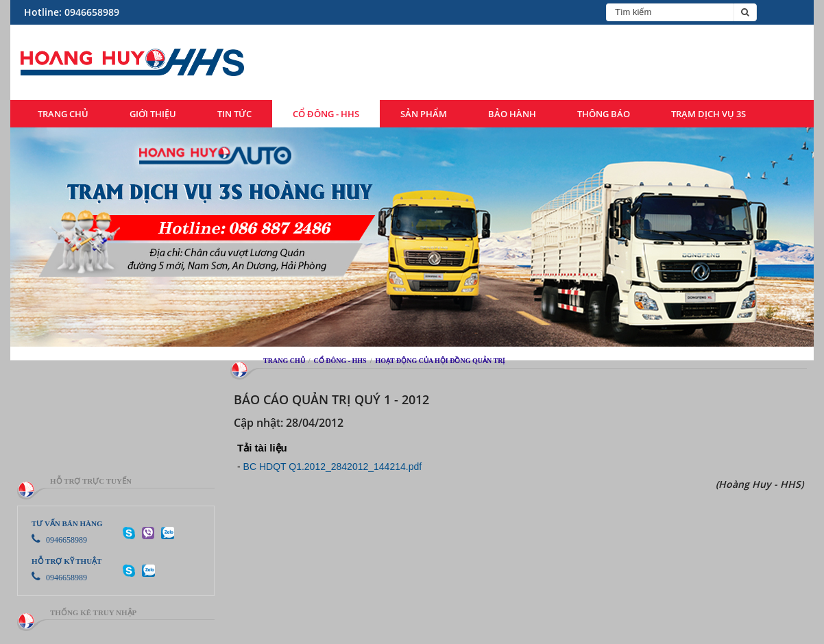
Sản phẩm (424, 114)
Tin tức (234, 114)
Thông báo (604, 114)
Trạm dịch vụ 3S (708, 114)
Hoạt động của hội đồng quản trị (440, 361)
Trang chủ (63, 114)
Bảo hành (512, 114)
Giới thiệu (153, 114)
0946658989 (59, 540)
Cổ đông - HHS (326, 114)
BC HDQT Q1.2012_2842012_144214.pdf (333, 467)
